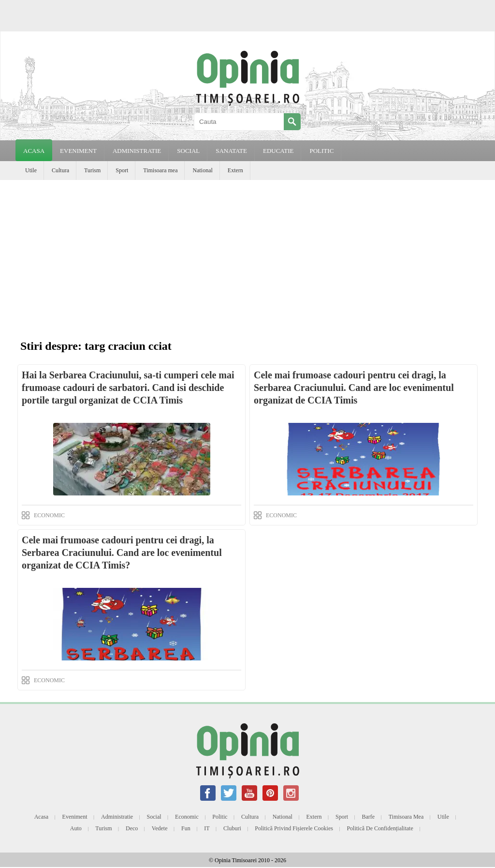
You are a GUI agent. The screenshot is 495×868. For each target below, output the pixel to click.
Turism (92, 170)
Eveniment (75, 817)
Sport (122, 170)
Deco (132, 828)
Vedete (160, 828)
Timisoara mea (160, 170)
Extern (235, 170)
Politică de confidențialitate (380, 828)
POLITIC (321, 151)
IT (207, 828)
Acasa (34, 151)
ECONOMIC (49, 515)
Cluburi (232, 828)
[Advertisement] (247, 253)
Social (154, 817)
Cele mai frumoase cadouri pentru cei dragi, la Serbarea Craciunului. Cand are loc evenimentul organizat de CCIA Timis (354, 388)
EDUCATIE (278, 151)
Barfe (369, 817)
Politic (220, 817)
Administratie (117, 817)
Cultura (60, 170)
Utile (31, 170)
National (202, 170)
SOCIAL (188, 151)
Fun (186, 828)
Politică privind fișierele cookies (294, 828)
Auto (76, 828)
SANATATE (231, 151)
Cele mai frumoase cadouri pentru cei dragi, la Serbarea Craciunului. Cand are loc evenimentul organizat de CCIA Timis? (122, 553)
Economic (187, 817)
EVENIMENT (78, 151)
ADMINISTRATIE (137, 151)
